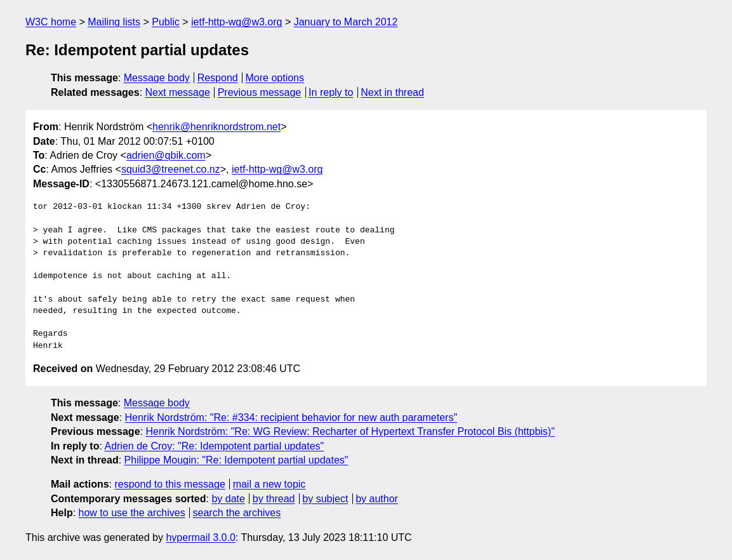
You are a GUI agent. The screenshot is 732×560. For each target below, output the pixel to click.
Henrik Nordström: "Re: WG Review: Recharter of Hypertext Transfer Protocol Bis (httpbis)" (350, 431)
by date (228, 499)
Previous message (260, 92)
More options (275, 78)
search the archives (237, 513)
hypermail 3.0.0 (200, 537)
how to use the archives (132, 513)
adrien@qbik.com (166, 155)
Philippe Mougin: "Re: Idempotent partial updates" (236, 460)
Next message (178, 92)
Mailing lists (114, 22)
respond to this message (170, 484)
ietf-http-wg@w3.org (236, 22)
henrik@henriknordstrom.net (216, 127)
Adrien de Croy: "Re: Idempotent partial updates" (214, 446)
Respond (218, 78)
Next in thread (392, 92)
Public (166, 22)
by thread (274, 499)
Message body (157, 78)
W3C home (51, 22)
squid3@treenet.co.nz (171, 169)
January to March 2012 (346, 22)
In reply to (331, 92)
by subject (325, 499)
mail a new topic (270, 484)
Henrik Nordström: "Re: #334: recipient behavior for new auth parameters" (291, 417)
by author (377, 499)
